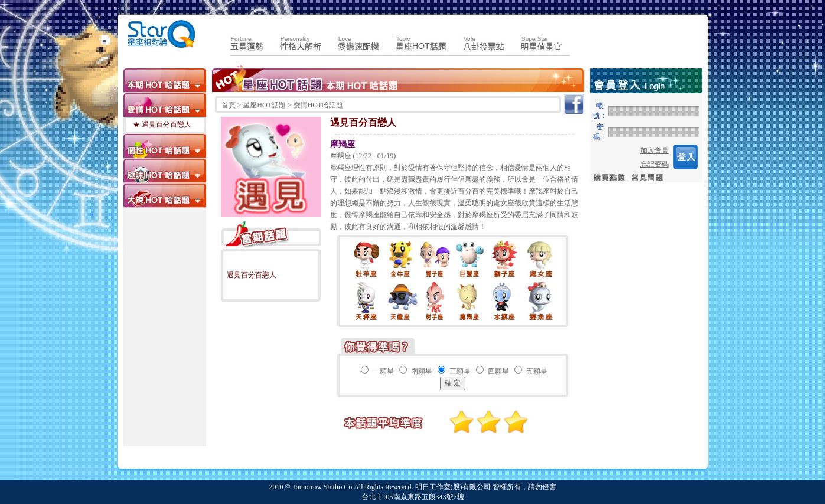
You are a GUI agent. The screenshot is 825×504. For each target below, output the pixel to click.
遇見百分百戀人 (252, 275)
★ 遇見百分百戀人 (162, 125)
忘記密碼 (654, 164)
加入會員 (654, 150)
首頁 (229, 105)
